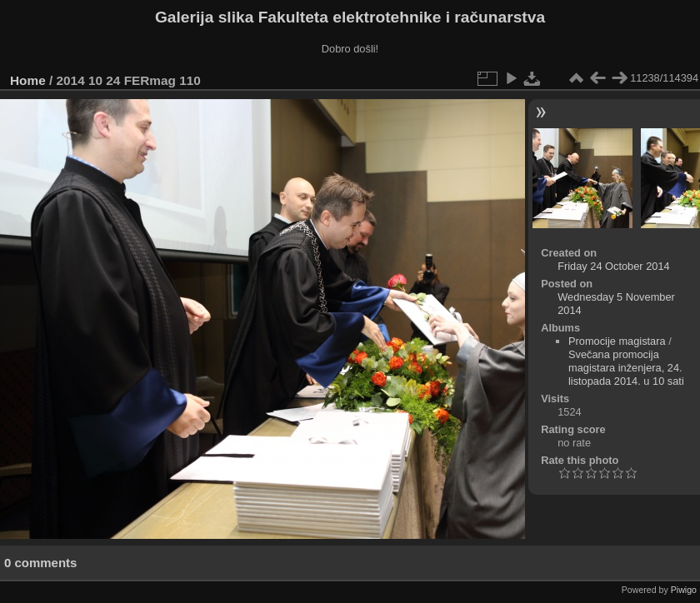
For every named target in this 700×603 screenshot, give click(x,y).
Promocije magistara (617, 341)
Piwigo (684, 590)
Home (28, 80)
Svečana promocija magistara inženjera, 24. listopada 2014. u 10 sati (626, 368)
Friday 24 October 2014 (613, 266)
